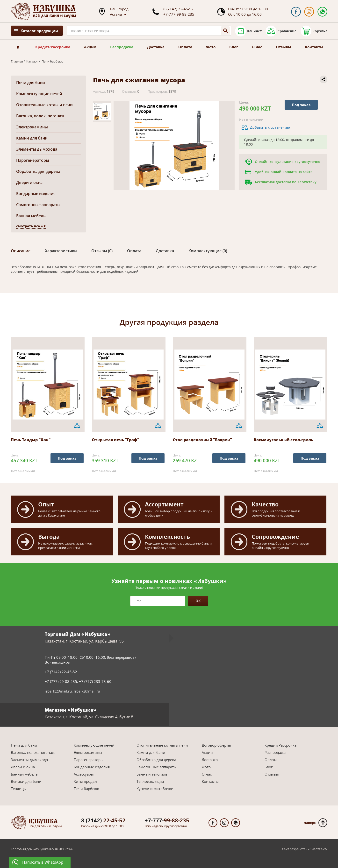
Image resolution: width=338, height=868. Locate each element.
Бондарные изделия (36, 194)
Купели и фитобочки (155, 789)
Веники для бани (26, 781)
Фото (211, 47)
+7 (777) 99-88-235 (61, 681)
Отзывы (284, 47)
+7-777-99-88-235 (179, 14)
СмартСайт (318, 849)
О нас (257, 47)
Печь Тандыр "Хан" (31, 440)
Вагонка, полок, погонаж (40, 116)
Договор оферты (216, 745)
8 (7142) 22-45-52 (178, 9)
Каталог (32, 61)
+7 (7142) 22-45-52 (61, 672)
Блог (234, 47)
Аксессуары (84, 774)
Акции (90, 47)
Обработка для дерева (38, 171)
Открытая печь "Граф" (115, 440)
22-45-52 (103, 820)
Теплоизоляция (150, 781)
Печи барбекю (53, 61)
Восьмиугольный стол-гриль (283, 440)
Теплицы (19, 789)
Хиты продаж (85, 781)
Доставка (156, 47)
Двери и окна (29, 182)
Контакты (314, 47)
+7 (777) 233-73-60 (95, 681)
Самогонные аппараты (38, 205)
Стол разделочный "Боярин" (202, 440)
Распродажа (122, 47)
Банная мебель (31, 216)
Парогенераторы (33, 160)
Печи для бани (31, 83)
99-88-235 (167, 820)
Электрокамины (32, 127)
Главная (17, 61)
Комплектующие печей (39, 94)
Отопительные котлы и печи (44, 105)
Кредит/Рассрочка (53, 47)
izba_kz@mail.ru (58, 691)
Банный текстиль (152, 774)
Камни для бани (32, 138)
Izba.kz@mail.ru (87, 691)
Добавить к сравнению (270, 127)
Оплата (185, 47)
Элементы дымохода (37, 149)
